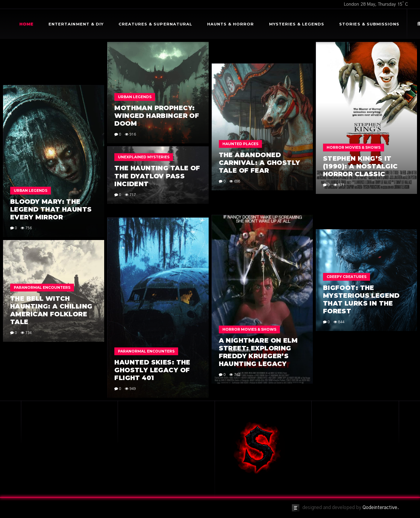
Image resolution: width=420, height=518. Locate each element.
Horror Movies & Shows (354, 147)
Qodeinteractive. (381, 508)
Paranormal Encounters (146, 351)
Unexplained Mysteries (144, 157)
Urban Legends (135, 97)
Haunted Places (240, 144)
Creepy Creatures (347, 277)
